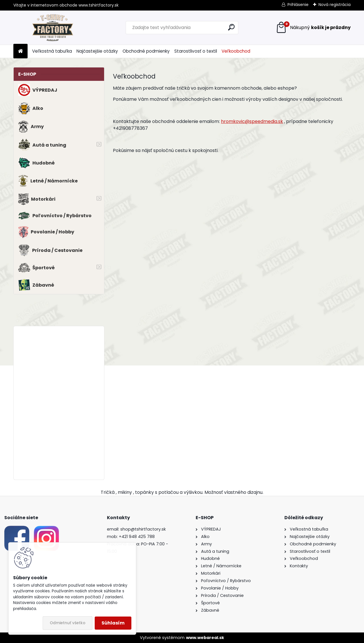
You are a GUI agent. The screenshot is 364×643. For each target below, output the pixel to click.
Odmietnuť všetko (68, 623)
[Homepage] (20, 51)
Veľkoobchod (236, 51)
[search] (231, 27)
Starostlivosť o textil (196, 51)
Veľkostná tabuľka (52, 51)
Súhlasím (113, 623)
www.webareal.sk (205, 638)
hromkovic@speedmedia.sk (252, 121)
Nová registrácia (335, 5)
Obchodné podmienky (146, 51)
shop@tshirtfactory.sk (143, 529)
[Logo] (52, 28)
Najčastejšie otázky (97, 51)
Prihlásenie (298, 5)
